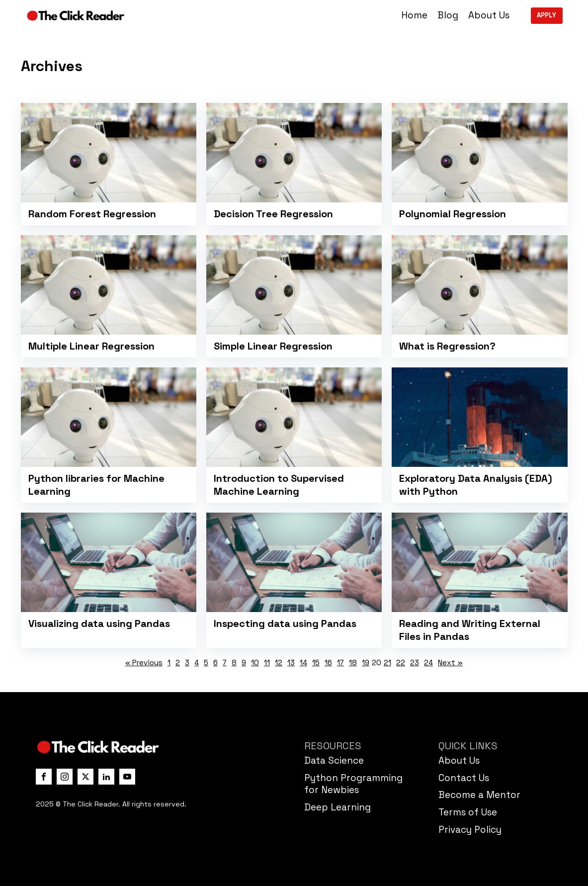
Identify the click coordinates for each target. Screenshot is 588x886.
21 (387, 663)
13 (291, 663)
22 (401, 663)
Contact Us (464, 778)
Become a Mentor (479, 795)
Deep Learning (337, 807)
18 (353, 663)
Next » (450, 663)
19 (366, 663)
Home (414, 15)
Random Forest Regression (92, 214)
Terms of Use (468, 812)
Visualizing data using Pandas (99, 623)
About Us (489, 15)
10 (255, 663)
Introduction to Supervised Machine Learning (279, 485)
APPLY (546, 15)
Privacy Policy (470, 830)
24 (428, 663)
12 (279, 663)
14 (303, 663)
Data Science (334, 760)
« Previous (144, 663)
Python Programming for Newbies (353, 784)
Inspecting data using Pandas (285, 623)
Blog (448, 15)
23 (415, 663)
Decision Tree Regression (273, 214)
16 (328, 663)
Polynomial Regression (453, 214)
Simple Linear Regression (273, 346)
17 (340, 663)
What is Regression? (447, 346)
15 (316, 663)
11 (267, 663)
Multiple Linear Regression (91, 346)
